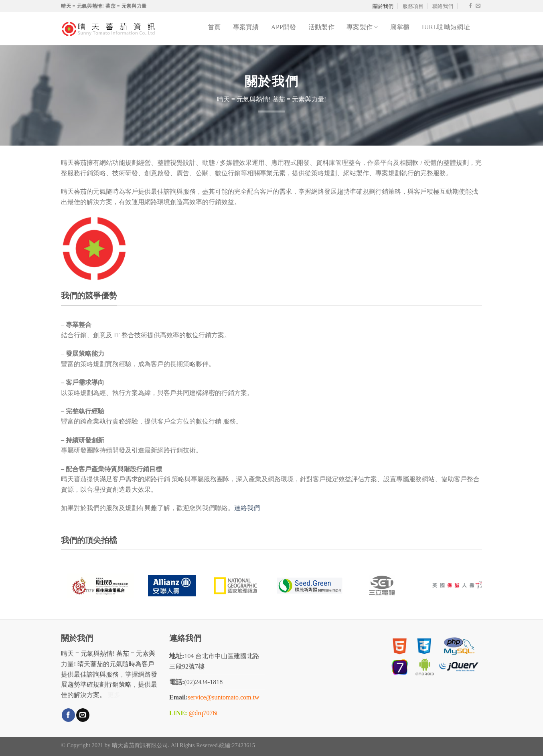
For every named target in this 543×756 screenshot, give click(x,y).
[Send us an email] (478, 6)
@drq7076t (203, 713)
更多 (114, 695)
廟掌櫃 (400, 27)
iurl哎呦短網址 (446, 27)
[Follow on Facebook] (470, 6)
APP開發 (284, 27)
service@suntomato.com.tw (223, 697)
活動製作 (321, 27)
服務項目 (413, 6)
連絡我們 (247, 508)
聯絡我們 (443, 6)
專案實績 (246, 27)
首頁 (214, 27)
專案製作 (362, 27)
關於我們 (383, 6)
